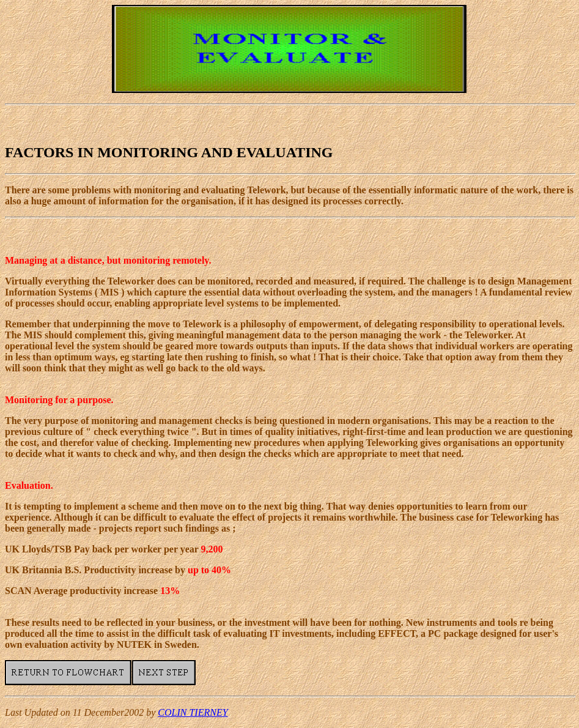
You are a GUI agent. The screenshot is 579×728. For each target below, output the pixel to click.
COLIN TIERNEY (193, 712)
